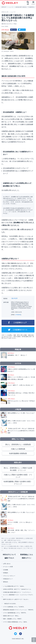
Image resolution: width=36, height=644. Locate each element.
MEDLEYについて (9, 555)
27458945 (18, 315)
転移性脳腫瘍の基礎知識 (18, 453)
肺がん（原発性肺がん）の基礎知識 (18, 444)
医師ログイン (27, 558)
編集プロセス (9, 558)
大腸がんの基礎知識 (18, 449)
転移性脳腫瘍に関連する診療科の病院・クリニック (18, 483)
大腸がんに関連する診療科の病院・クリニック (18, 476)
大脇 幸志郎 (14, 298)
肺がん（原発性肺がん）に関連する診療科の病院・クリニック (18, 469)
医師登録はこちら (27, 555)
